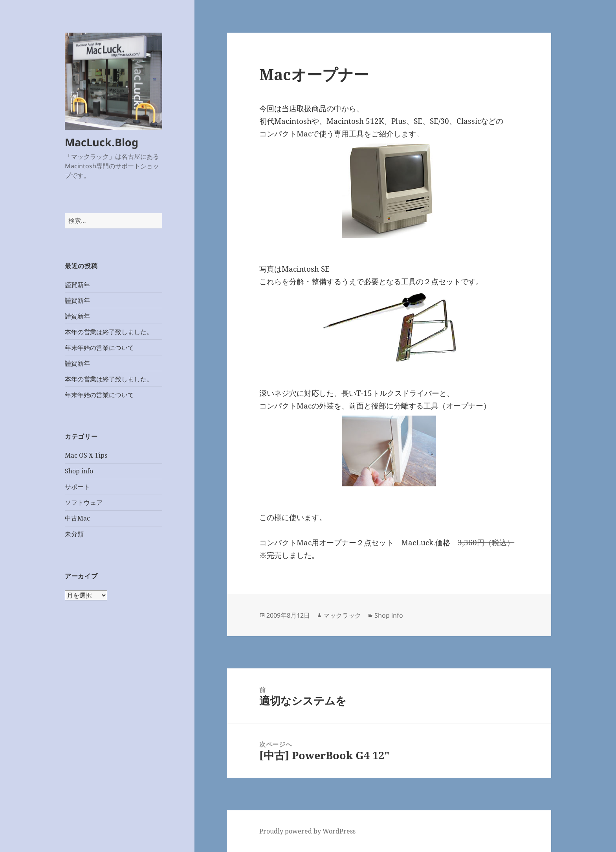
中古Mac (77, 518)
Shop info (79, 471)
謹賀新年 (77, 285)
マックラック (342, 615)
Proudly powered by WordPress (307, 831)
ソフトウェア (84, 502)
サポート (77, 487)
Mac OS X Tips (86, 455)
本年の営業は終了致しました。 (109, 332)
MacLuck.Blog (102, 142)
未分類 (74, 534)
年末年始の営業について (99, 348)
